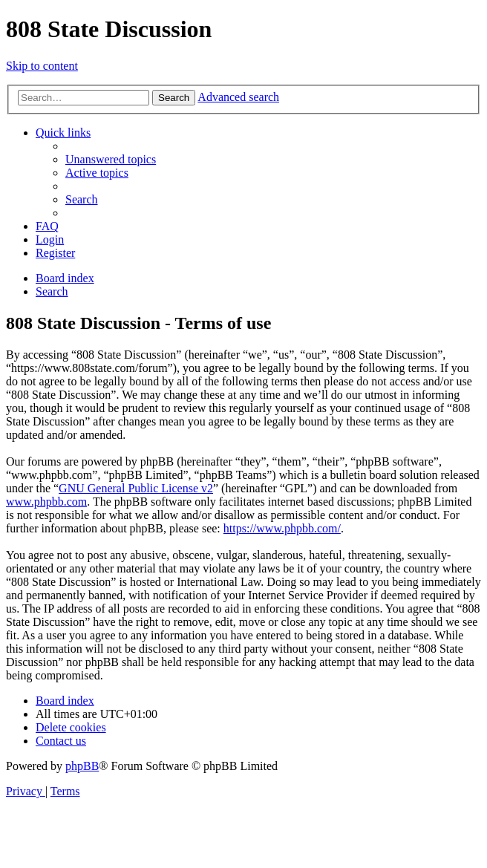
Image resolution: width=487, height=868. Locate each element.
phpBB (82, 766)
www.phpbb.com (46, 502)
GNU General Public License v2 (136, 488)
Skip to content (42, 66)
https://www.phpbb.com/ (282, 528)
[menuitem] (111, 159)
